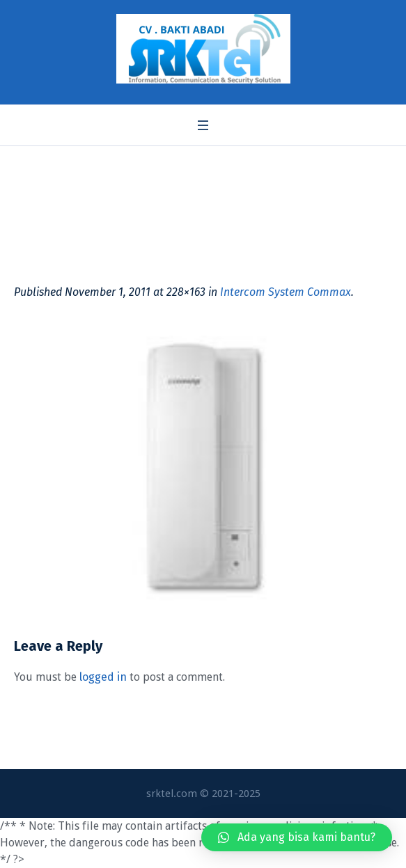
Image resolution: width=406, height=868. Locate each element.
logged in (103, 677)
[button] (297, 837)
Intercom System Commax (286, 292)
